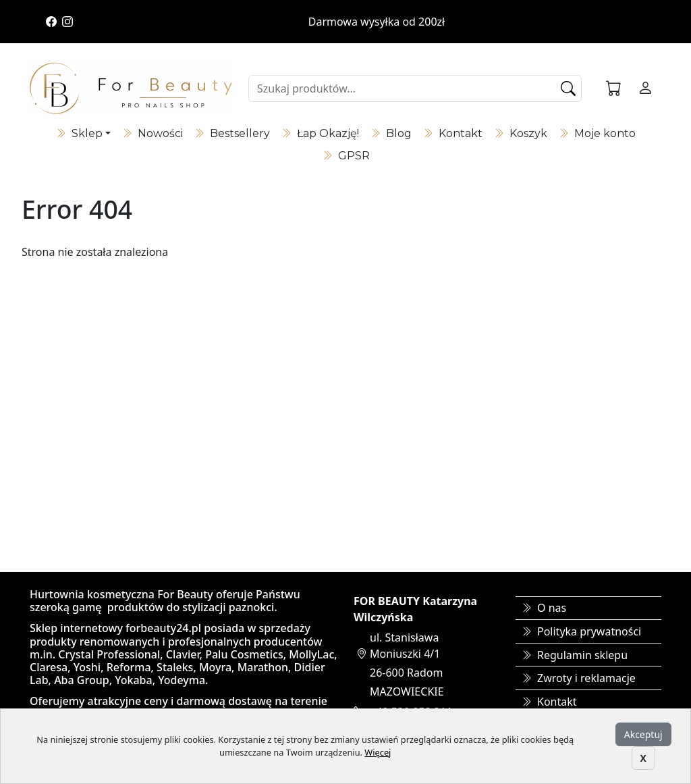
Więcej (378, 752)
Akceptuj (643, 734)
